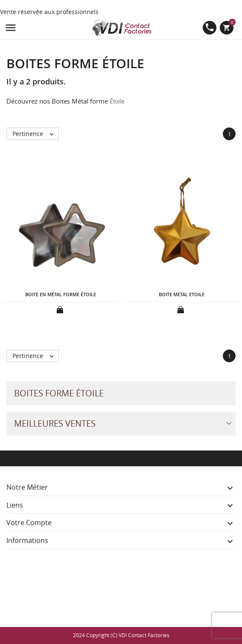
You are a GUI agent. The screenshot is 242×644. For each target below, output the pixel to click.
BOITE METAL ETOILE (182, 294)
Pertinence (35, 134)
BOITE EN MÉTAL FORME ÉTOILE (61, 294)
